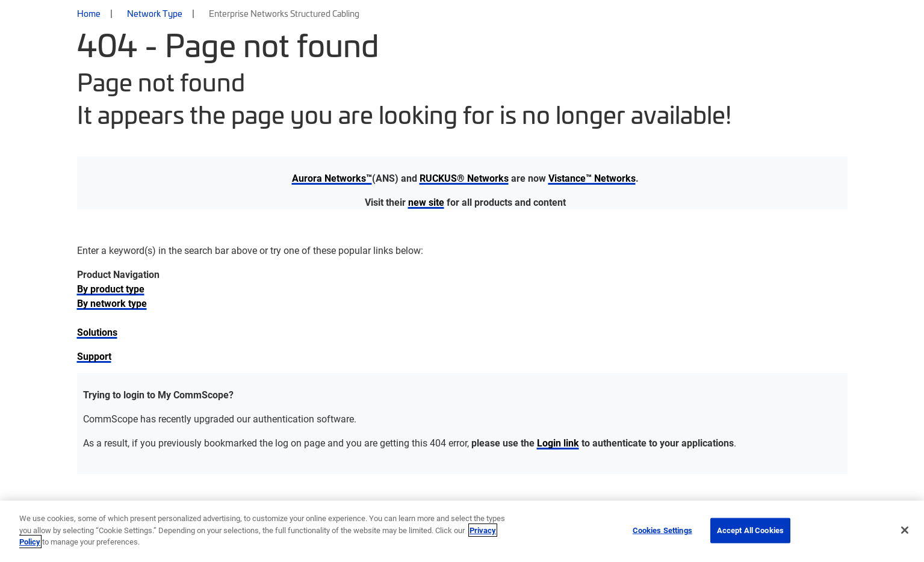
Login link (558, 443)
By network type (112, 303)
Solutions (97, 332)
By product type (111, 289)
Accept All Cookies (750, 530)
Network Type (155, 13)
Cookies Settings (662, 530)
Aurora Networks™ (332, 178)
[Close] (905, 530)
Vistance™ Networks (592, 178)
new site (426, 202)
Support (94, 356)
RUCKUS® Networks (464, 178)
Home (89, 13)
